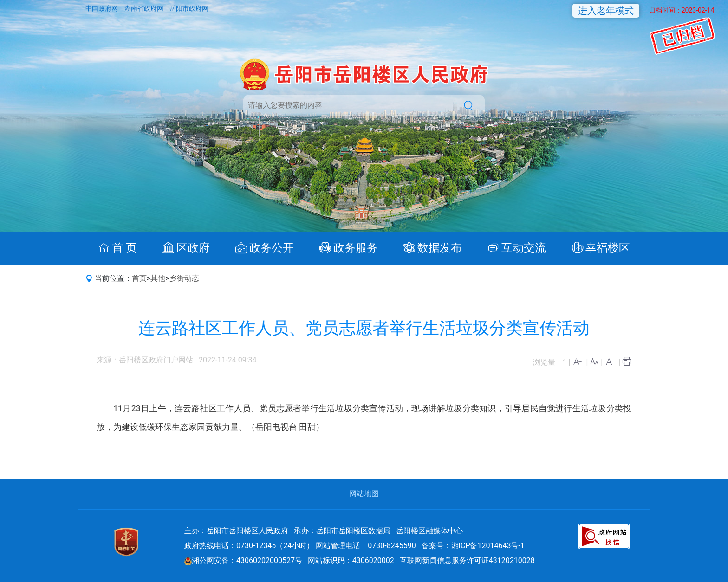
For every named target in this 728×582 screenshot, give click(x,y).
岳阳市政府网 (189, 8)
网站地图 (364, 494)
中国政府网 (102, 8)
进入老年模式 (606, 11)
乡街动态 (184, 278)
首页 (139, 278)
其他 (158, 278)
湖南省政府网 (145, 8)
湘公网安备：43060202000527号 (243, 560)
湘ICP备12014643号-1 (488, 546)
